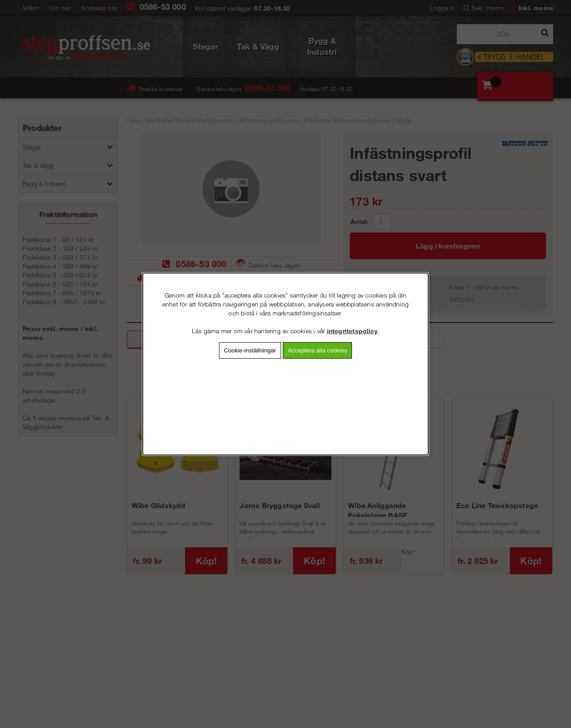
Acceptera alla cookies (317, 350)
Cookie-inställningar (250, 350)
